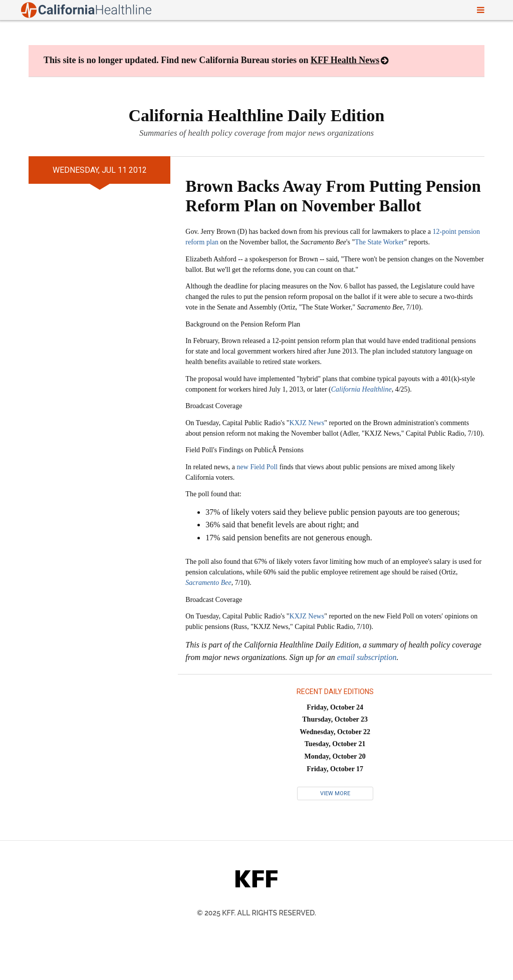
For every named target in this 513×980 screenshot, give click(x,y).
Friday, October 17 (335, 769)
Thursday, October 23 (335, 719)
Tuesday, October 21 (335, 744)
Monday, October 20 (335, 756)
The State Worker (379, 242)
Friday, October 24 (335, 707)
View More (335, 793)
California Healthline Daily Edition (257, 115)
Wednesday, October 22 (335, 732)
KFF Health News (345, 60)
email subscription (367, 657)
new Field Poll (258, 467)
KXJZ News (307, 423)
